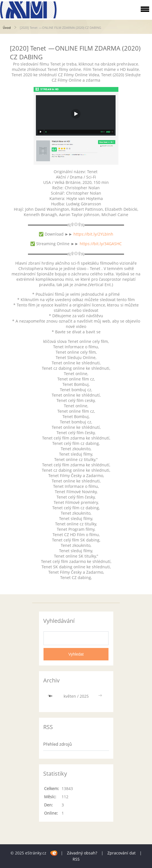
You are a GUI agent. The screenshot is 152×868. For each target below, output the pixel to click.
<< (51, 696)
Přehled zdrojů (57, 744)
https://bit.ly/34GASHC (101, 244)
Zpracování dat (121, 853)
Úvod (7, 28)
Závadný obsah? (82, 853)
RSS (76, 859)
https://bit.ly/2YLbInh (93, 234)
